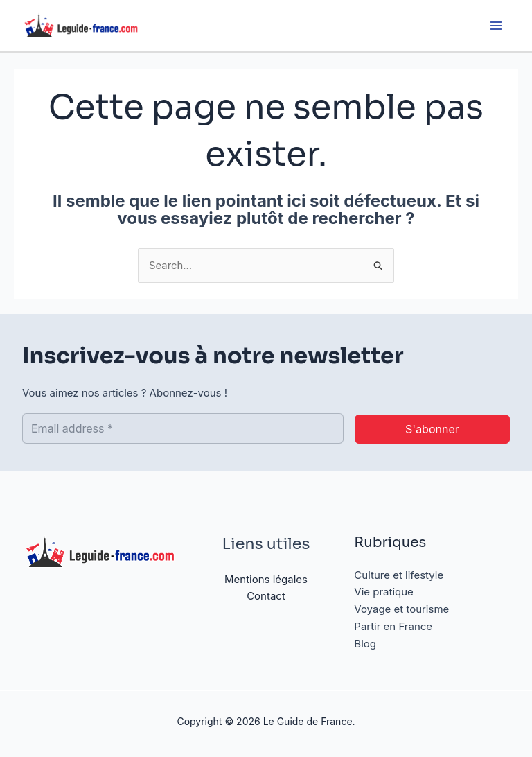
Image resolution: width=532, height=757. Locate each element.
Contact (266, 597)
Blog (365, 644)
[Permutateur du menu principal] (496, 26)
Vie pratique (384, 592)
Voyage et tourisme (401, 610)
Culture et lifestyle (399, 575)
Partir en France (393, 626)
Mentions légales (266, 579)
